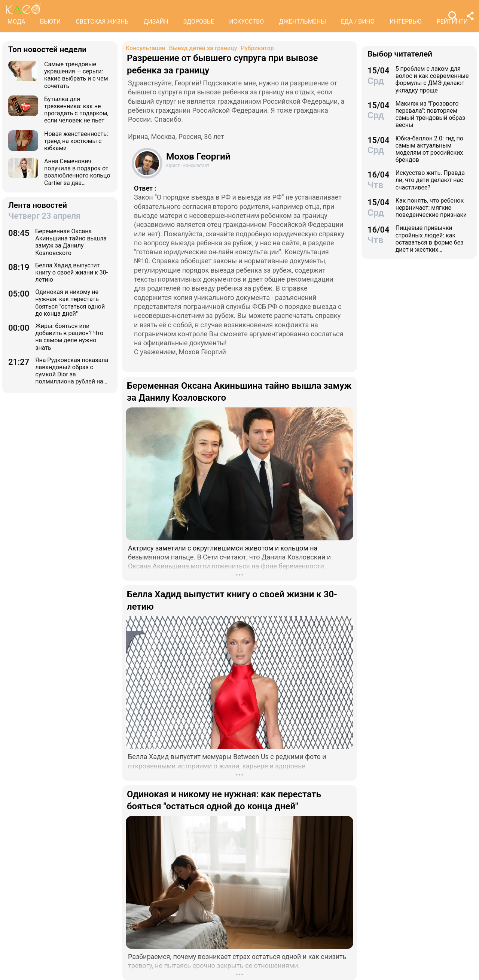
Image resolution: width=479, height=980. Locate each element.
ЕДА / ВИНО (358, 22)
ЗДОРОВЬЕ (199, 22)
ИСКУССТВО (246, 22)
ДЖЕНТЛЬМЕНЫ (302, 22)
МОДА (16, 22)
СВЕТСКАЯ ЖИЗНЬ (102, 22)
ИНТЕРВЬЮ (406, 22)
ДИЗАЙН (156, 22)
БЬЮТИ (50, 22)
